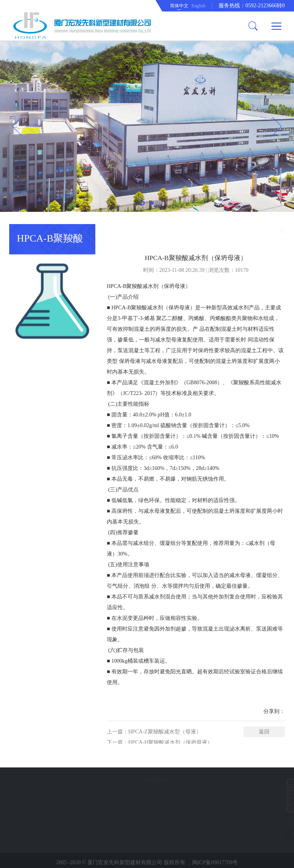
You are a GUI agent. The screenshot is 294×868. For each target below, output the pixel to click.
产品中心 (233, 230)
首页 (211, 230)
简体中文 (179, 6)
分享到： (274, 740)
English (198, 6)
